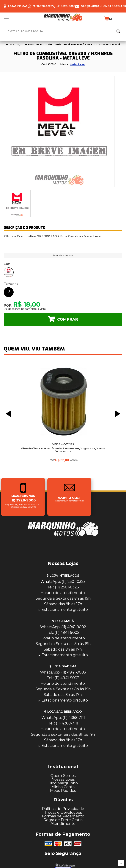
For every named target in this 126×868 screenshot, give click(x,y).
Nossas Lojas (63, 779)
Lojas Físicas (18, 6)
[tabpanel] (63, 131)
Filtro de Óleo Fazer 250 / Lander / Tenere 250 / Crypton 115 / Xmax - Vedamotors (63, 450)
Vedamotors (63, 444)
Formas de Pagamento (63, 816)
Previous (7, 414)
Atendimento (63, 824)
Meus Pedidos (63, 791)
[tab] (17, 203)
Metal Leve (77, 64)
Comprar (68, 319)
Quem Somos (63, 776)
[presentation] (17, 203)
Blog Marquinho (63, 783)
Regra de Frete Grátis (63, 820)
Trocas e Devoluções (63, 812)
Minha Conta (63, 787)
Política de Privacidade (63, 809)
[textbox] (63, 31)
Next (119, 414)
